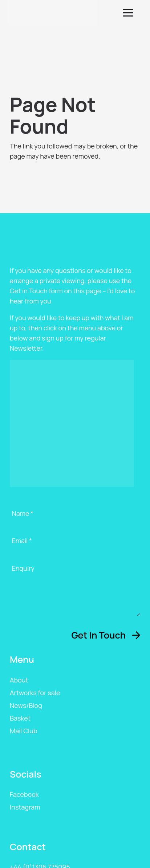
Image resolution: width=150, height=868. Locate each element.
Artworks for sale (35, 693)
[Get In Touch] (106, 635)
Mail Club (24, 731)
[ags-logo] (52, 13)
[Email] (75, 547)
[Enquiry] (75, 590)
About (19, 680)
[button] (133, 13)
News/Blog (26, 705)
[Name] (75, 519)
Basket (20, 718)
